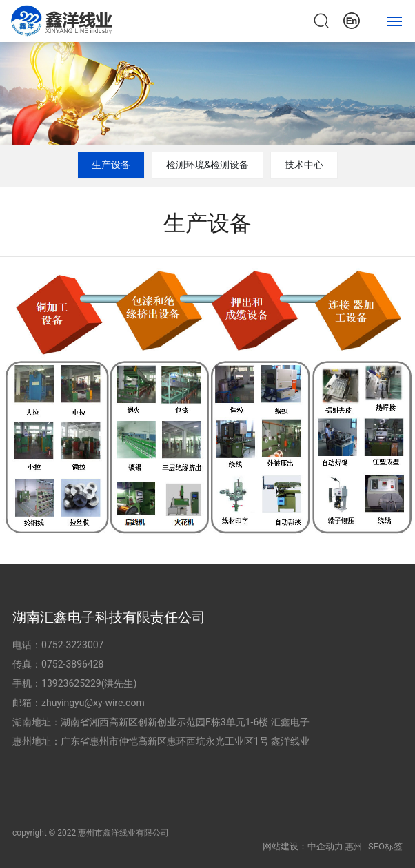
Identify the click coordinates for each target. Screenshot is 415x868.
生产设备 (111, 165)
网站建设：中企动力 (303, 846)
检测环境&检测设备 (208, 165)
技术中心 (304, 165)
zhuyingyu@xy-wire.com (93, 703)
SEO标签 (385, 846)
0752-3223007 (72, 645)
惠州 (354, 847)
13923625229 (71, 683)
